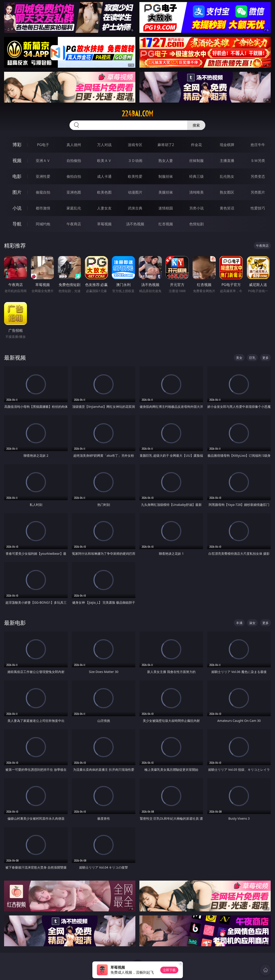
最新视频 (15, 357)
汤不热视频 (135, 224)
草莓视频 (104, 224)
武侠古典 (135, 208)
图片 (17, 192)
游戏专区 (135, 145)
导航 (17, 224)
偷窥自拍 (43, 192)
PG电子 (43, 145)
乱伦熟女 (227, 176)
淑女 (252, 623)
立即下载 (169, 970)
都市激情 (43, 208)
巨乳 (252, 358)
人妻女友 (104, 208)
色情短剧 (196, 224)
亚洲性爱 (43, 176)
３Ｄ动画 (135, 161)
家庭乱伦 (74, 208)
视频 (17, 160)
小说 (17, 208)
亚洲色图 (74, 192)
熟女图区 (227, 192)
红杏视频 (166, 224)
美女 (239, 358)
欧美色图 (104, 192)
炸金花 (196, 145)
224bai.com (137, 114)
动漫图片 (135, 192)
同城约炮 (43, 224)
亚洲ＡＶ (43, 161)
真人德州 (74, 145)
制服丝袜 (166, 176)
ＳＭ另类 (258, 161)
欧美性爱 (135, 176)
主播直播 (227, 161)
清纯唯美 (196, 192)
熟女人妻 (166, 161)
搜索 (196, 125)
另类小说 (196, 208)
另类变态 (258, 176)
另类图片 (258, 192)
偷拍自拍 (74, 176)
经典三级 (196, 176)
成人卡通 (104, 176)
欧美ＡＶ (104, 161)
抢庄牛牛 (258, 145)
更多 (265, 358)
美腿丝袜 (166, 192)
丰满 (239, 623)
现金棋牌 (227, 145)
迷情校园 (166, 208)
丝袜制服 (196, 161)
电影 (17, 176)
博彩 (17, 145)
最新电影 (15, 623)
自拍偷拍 (74, 161)
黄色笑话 (227, 208)
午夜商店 (74, 224)
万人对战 (104, 145)
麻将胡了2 (166, 145)
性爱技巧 (258, 208)
